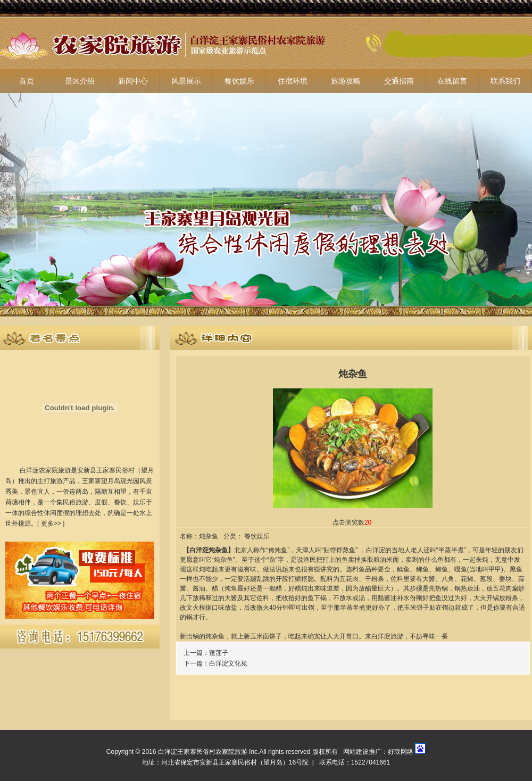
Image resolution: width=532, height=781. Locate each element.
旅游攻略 (346, 81)
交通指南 (399, 81)
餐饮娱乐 (239, 81)
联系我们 (505, 81)
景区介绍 (80, 81)
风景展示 (186, 81)
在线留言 (452, 81)
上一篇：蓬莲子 (206, 653)
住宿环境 (293, 81)
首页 (27, 81)
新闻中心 (133, 81)
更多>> (51, 524)
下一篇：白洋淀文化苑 (215, 663)
